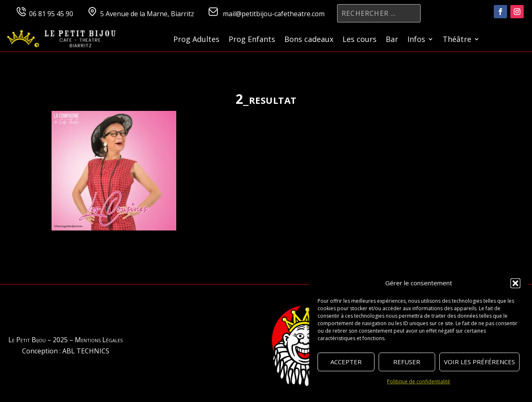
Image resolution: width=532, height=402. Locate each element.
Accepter (346, 362)
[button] (515, 283)
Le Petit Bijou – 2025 (38, 340)
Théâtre (457, 40)
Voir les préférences (479, 362)
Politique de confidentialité (419, 381)
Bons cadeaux (309, 40)
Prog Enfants (252, 40)
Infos (416, 40)
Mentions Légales (99, 340)
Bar (392, 40)
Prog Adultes (196, 40)
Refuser (407, 362)
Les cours (360, 40)
